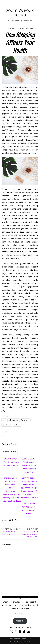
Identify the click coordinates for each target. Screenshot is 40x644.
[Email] (28, 632)
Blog (32, 28)
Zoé (8, 28)
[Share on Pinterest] (16, 520)
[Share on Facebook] (10, 520)
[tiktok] (24, 632)
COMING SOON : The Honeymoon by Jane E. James (11, 462)
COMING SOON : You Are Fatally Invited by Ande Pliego (29, 508)
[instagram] (16, 632)
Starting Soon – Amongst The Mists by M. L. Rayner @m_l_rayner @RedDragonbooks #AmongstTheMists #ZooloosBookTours (11, 489)
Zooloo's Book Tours (20, 13)
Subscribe (20, 621)
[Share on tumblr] (18, 520)
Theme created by (20, 642)
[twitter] (12, 632)
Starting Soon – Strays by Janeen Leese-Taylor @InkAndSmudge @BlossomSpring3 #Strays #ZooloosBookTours (29, 488)
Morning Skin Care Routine (11, 532)
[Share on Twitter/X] (13, 520)
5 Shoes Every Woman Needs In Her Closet (29, 533)
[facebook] (20, 632)
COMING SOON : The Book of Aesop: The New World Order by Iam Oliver (29, 465)
